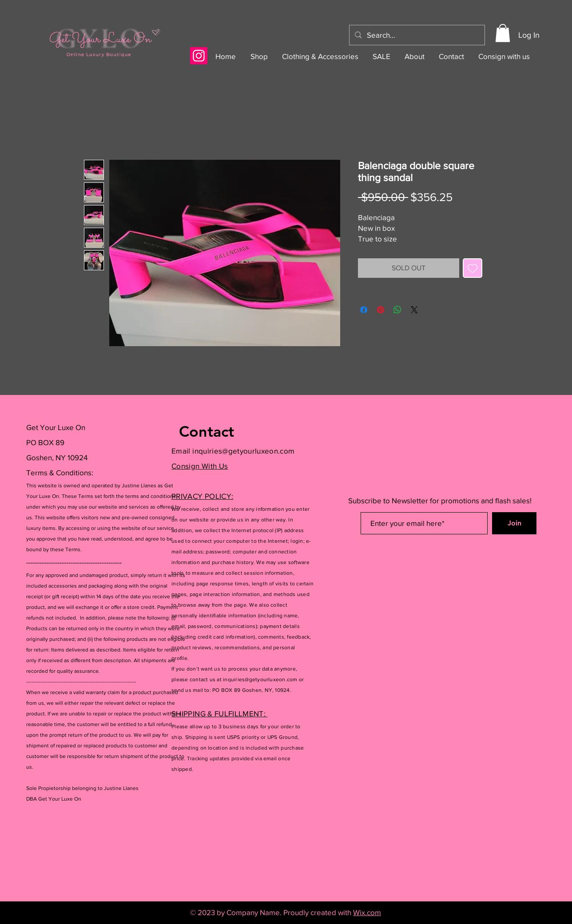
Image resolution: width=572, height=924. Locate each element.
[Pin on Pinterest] (381, 310)
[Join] (514, 523)
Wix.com (367, 912)
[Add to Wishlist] (473, 268)
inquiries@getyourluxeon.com (243, 451)
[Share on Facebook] (364, 310)
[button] (503, 33)
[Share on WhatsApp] (397, 310)
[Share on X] (414, 310)
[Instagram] (199, 56)
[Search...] (416, 35)
